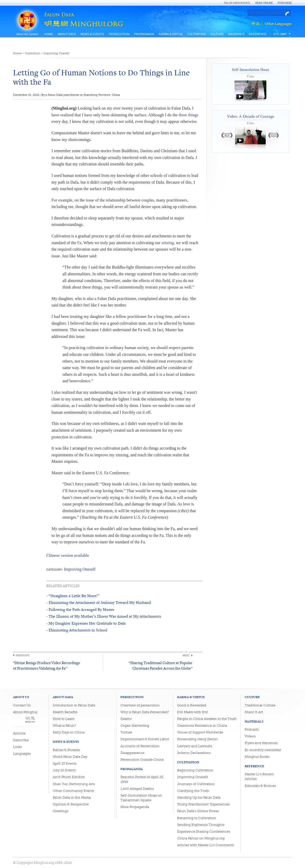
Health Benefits (65, 712)
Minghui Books (257, 757)
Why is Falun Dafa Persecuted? (145, 712)
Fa (79, 243)
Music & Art (254, 712)
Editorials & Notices (260, 786)
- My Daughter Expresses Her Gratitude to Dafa (86, 623)
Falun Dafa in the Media (72, 797)
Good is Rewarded (192, 705)
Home (49, 34)
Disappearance (132, 753)
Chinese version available (68, 555)
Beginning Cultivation (195, 770)
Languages (22, 754)
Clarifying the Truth (193, 791)
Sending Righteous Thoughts (201, 825)
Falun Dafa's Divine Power (198, 811)
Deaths (126, 719)
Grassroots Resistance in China (202, 726)
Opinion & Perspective (71, 804)
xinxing (168, 243)
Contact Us (22, 705)
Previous (22, 655)
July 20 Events (64, 770)
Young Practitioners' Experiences (203, 804)
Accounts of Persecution (140, 746)
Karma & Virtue (171, 34)
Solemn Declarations (194, 753)
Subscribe (21, 740)
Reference (258, 34)
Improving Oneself (56, 53)
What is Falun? (64, 726)
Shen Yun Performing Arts (74, 784)
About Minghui (25, 712)
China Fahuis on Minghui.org (201, 838)
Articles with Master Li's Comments (205, 845)
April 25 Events (65, 763)
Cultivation (196, 34)
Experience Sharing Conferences (204, 832)
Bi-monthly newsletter (263, 750)
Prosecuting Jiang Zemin (197, 739)
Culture (217, 34)
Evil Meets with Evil (193, 712)
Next (186, 655)
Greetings (61, 811)
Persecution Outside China (142, 760)
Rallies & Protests (66, 750)
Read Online (264, 3)
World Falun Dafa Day (70, 757)
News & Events (92, 34)
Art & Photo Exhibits (69, 777)
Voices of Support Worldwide (200, 732)
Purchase (285, 3)
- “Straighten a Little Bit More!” (73, 596)
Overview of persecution (140, 705)
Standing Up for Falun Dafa (199, 797)
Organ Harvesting (135, 726)
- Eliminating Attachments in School (77, 630)
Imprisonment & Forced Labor (145, 739)
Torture (126, 732)
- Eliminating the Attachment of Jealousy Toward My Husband (99, 602)
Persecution (119, 34)
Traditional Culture (260, 705)
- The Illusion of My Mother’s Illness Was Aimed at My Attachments (104, 616)
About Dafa (67, 34)
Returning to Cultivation (197, 818)
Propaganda (144, 34)
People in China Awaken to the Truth (207, 719)
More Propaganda (135, 807)
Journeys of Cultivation (196, 784)
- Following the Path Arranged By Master (80, 609)
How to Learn (64, 719)
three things (188, 115)
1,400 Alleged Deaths (137, 789)
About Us (21, 697)
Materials (236, 34)
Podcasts (252, 729)
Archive (19, 733)
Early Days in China (69, 732)
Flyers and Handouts (261, 743)
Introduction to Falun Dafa (74, 705)
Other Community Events (73, 791)
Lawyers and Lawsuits (195, 746)
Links (17, 747)
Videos (250, 736)
